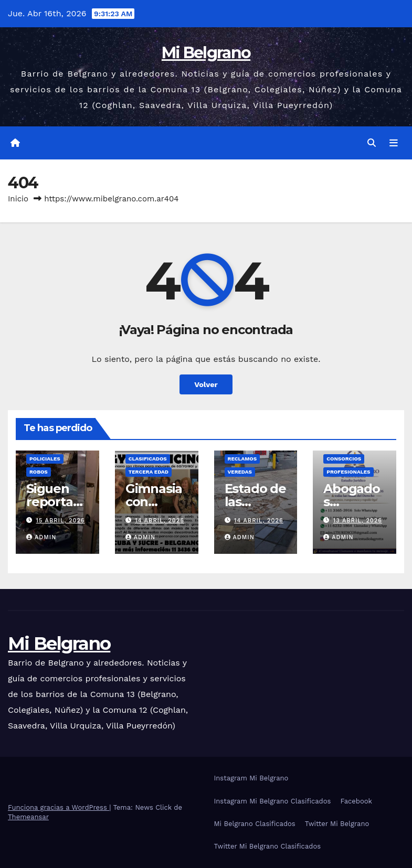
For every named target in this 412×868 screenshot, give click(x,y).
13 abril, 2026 (358, 521)
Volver (206, 384)
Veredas (240, 472)
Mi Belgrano (206, 53)
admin (41, 537)
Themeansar (28, 817)
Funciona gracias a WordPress (59, 807)
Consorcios (344, 459)
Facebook (356, 801)
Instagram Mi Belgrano (251, 778)
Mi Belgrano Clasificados (255, 824)
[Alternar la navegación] (394, 143)
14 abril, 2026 (160, 521)
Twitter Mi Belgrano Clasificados (268, 846)
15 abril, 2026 (61, 521)
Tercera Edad (149, 472)
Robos (39, 472)
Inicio (18, 199)
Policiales (45, 459)
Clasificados (148, 459)
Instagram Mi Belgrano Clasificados (273, 801)
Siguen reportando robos (54, 502)
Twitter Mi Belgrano (337, 824)
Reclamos (242, 459)
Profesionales (348, 472)
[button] (372, 143)
